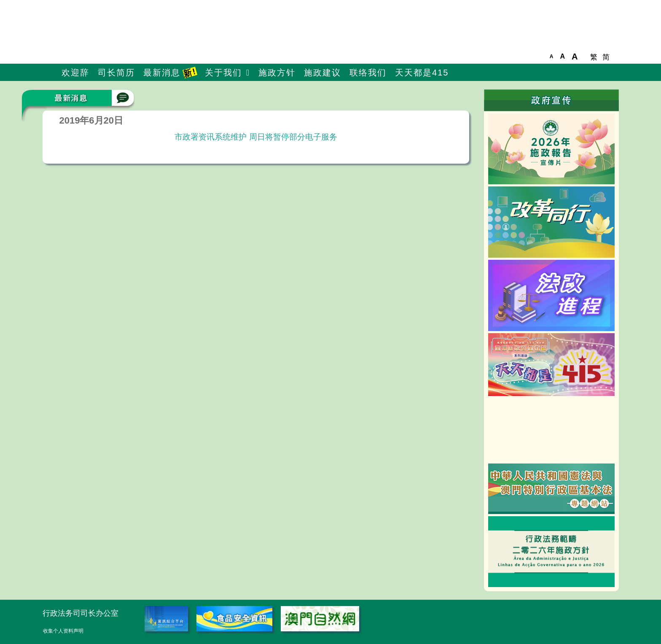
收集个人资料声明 (63, 631)
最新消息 (171, 72)
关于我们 (223, 73)
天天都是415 (422, 73)
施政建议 (322, 73)
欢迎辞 (75, 73)
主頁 (50, 73)
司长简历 (116, 73)
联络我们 (368, 73)
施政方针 (277, 73)
